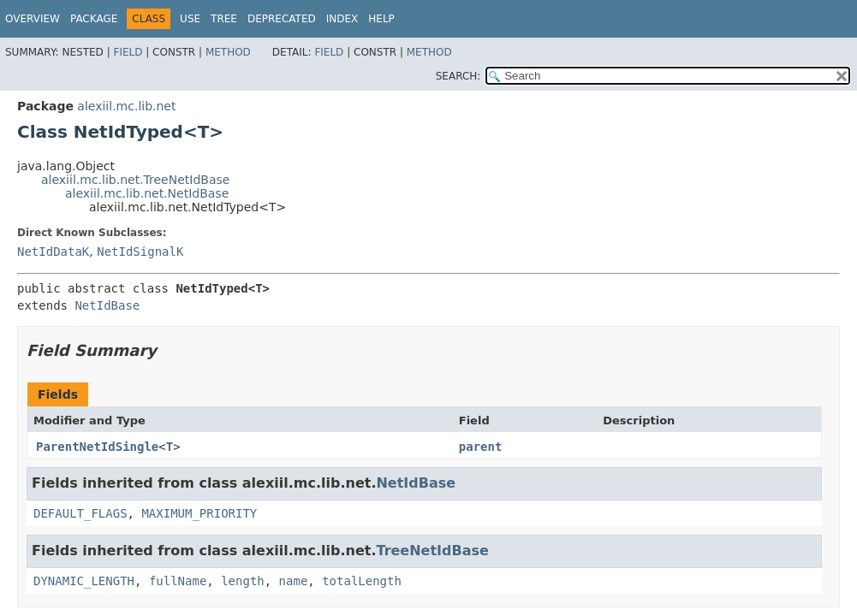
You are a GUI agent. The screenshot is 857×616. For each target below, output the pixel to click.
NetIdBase (107, 305)
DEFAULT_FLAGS (80, 513)
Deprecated (282, 19)
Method (228, 52)
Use (190, 19)
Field (128, 52)
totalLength (362, 581)
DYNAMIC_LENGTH (84, 581)
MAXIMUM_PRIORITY (199, 513)
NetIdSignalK (140, 252)
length (243, 581)
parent (481, 447)
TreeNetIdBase (432, 551)
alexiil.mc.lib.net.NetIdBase (147, 193)
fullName (178, 581)
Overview (33, 19)
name (294, 581)
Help (381, 19)
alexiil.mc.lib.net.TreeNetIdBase (135, 180)
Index (342, 19)
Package (94, 19)
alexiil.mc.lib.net (126, 106)
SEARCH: (458, 76)
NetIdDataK (53, 252)
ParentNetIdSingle (97, 447)
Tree (224, 19)
